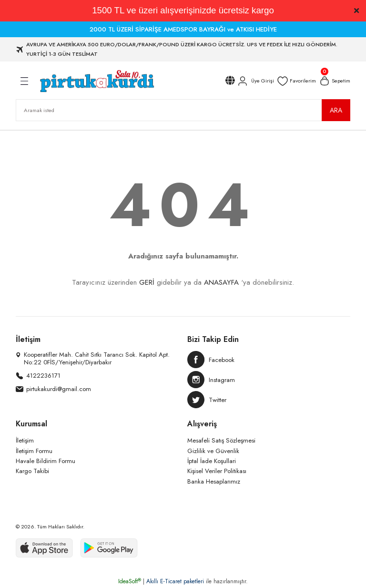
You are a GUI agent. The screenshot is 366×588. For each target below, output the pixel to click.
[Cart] (335, 81)
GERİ (147, 282)
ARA (336, 110)
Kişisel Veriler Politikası (217, 471)
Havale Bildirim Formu (46, 461)
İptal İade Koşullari (212, 461)
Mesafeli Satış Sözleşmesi (221, 440)
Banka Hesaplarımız (214, 481)
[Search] (183, 110)
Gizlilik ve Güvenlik (213, 451)
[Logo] (97, 81)
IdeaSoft (130, 581)
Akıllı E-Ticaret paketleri (175, 581)
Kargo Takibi (32, 471)
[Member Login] (255, 81)
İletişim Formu (34, 451)
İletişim (25, 440)
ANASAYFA (221, 282)
